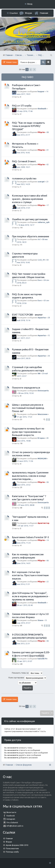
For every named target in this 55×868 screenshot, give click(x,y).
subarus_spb (44, 222)
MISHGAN (42, 458)
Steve (40, 620)
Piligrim (41, 132)
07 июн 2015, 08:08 (26, 505)
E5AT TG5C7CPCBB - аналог (27, 315)
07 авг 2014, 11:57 (26, 526)
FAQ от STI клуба (22, 106)
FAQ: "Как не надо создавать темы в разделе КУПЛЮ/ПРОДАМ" (28, 126)
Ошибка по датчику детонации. (30, 219)
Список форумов (24, 765)
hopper (41, 91)
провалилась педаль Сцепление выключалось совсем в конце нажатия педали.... (30, 476)
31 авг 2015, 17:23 (25, 417)
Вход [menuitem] (30, 4)
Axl (39, 239)
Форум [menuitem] (28, 13)
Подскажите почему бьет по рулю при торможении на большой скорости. (28, 432)
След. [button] (34, 70)
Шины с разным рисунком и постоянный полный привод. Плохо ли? (28, 408)
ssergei (41, 182)
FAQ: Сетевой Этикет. (24, 161)
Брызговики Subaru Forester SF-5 (30, 537)
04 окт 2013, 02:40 (25, 605)
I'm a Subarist (12, 822)
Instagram (11, 819)
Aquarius (42, 318)
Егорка (41, 438)
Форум (9, 842)
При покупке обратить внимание (31, 236)
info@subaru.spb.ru (15, 826)
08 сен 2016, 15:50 (26, 393)
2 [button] (31, 70)
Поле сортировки (27, 678)
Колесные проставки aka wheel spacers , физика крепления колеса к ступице (30, 199)
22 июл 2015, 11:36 (25, 461)
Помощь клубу (12, 852)
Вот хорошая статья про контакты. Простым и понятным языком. (30, 575)
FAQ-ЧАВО (27, 77)
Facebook (11, 816)
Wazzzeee (43, 414)
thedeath (42, 109)
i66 (39, 373)
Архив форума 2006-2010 (17, 845)
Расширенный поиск (48, 62)
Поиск (43, 62)
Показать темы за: (27, 673)
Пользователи (12, 848)
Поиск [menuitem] (51, 55)
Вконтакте (11, 812)
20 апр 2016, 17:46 (25, 111)
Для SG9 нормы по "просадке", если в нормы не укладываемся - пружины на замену (31, 596)
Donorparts (43, 391)
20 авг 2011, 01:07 (25, 661)
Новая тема (11, 62)
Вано (40, 280)
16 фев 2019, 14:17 (26, 225)
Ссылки (14, 13)
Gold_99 (41, 260)
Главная (44, 13)
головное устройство (24, 179)
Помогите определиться (26, 388)
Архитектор (43, 523)
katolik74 (42, 659)
